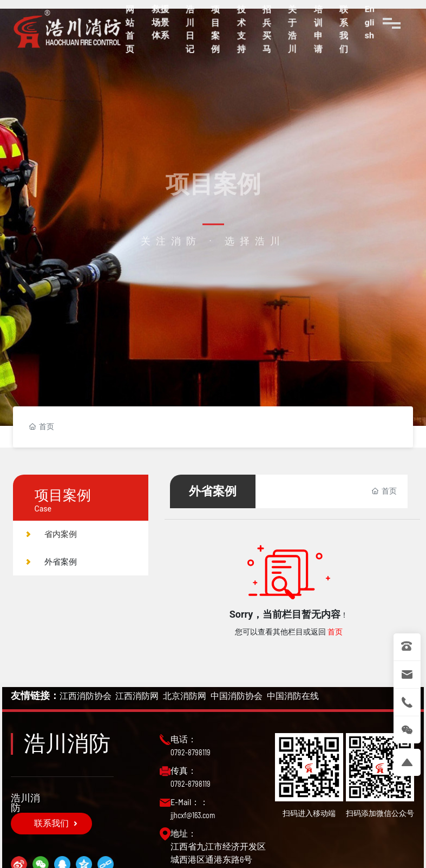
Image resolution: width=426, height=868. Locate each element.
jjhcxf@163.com (193, 815)
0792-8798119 (191, 752)
